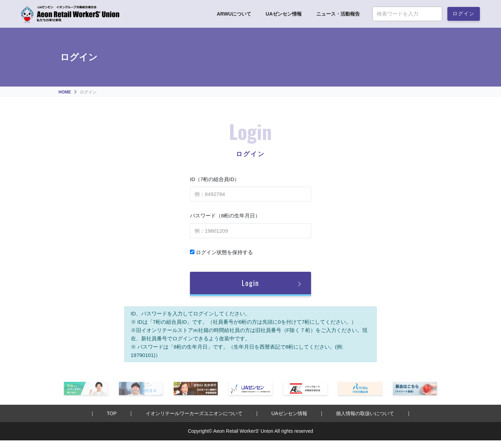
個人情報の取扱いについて (365, 413)
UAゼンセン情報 (284, 14)
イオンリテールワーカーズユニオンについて (194, 413)
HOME (65, 92)
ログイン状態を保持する (221, 252)
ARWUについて (234, 14)
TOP (112, 413)
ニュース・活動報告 (338, 14)
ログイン (464, 13)
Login (250, 283)
